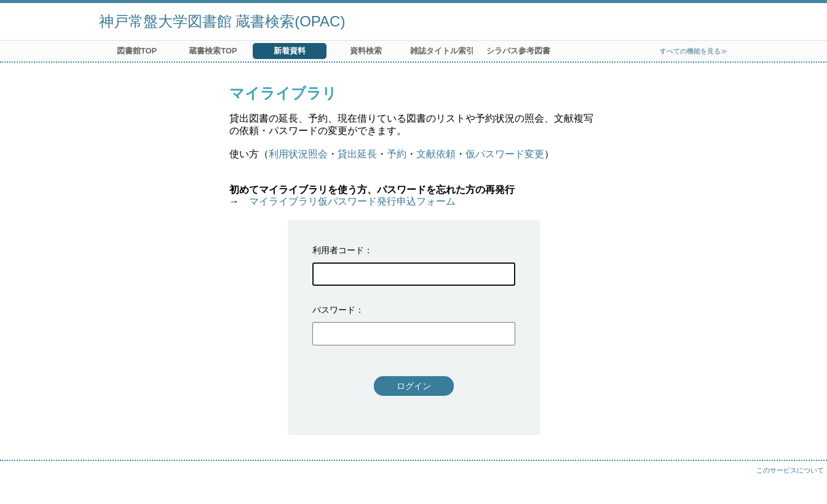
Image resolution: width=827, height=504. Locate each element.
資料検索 (366, 51)
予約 (397, 154)
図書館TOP (137, 51)
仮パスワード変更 (505, 154)
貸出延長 (357, 154)
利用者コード (338, 250)
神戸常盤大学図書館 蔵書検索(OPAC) (222, 21)
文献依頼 (436, 154)
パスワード (334, 310)
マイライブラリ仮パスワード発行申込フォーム (352, 201)
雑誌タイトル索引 (442, 51)
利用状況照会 (298, 154)
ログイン (414, 386)
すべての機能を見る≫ (694, 51)
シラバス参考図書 (518, 51)
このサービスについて (790, 470)
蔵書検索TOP (213, 51)
